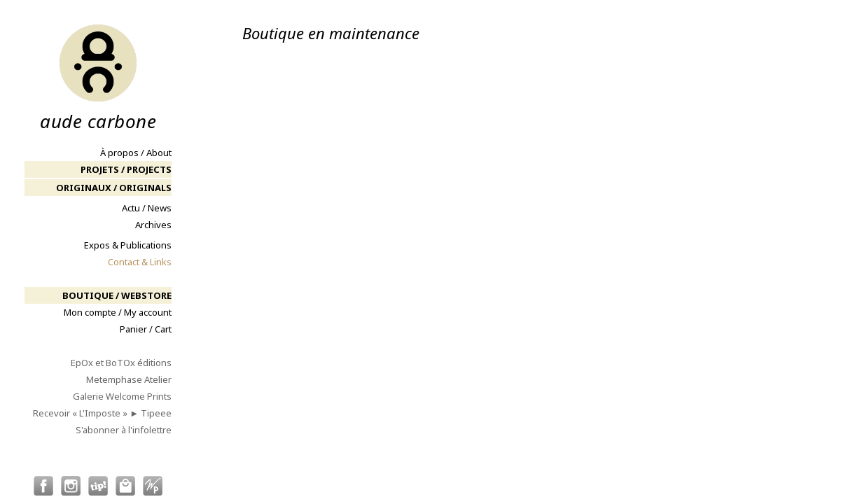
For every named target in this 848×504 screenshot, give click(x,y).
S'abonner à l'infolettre (124, 430)
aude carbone (98, 77)
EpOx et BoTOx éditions (121, 363)
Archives (153, 225)
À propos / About (136, 153)
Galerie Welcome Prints (122, 396)
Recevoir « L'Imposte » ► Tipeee (102, 413)
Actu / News (147, 208)
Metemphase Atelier (129, 379)
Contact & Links (140, 262)
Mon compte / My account (118, 312)
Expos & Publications (128, 245)
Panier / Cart (146, 329)
